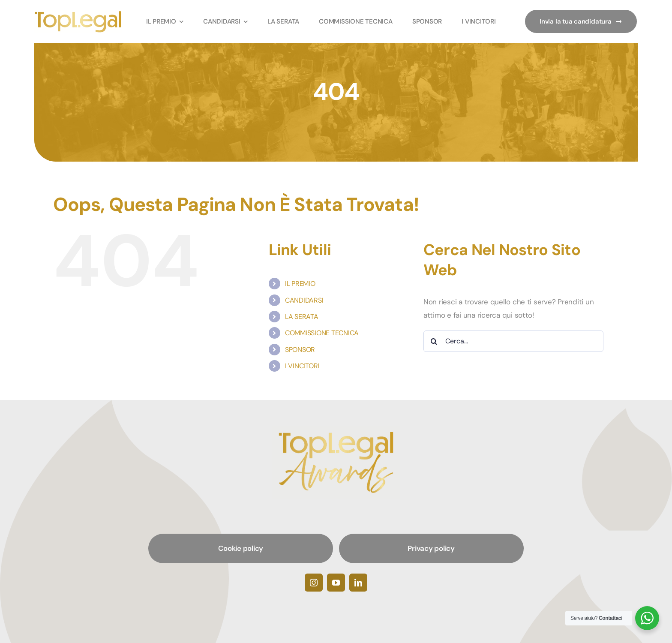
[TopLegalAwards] (78, 13)
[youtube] (336, 583)
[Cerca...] (513, 341)
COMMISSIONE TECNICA (322, 333)
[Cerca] (434, 341)
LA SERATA (302, 317)
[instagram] (314, 583)
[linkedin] (358, 583)
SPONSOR (300, 350)
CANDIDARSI (304, 300)
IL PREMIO (300, 284)
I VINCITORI (302, 366)
